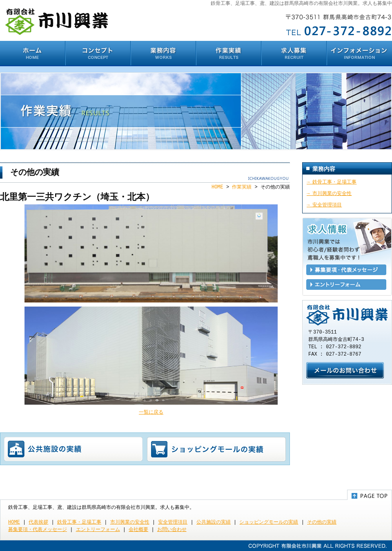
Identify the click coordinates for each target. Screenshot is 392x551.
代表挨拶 (38, 522)
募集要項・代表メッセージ (346, 270)
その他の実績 (322, 522)
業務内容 (163, 54)
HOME (33, 54)
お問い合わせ (345, 370)
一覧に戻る (151, 412)
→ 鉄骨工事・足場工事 (332, 182)
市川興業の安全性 (130, 522)
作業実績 (229, 54)
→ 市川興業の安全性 (329, 194)
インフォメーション (359, 54)
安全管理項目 (173, 522)
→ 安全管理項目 (324, 205)
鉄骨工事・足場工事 (79, 522)
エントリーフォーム (346, 284)
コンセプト (98, 54)
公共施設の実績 (73, 449)
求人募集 (294, 54)
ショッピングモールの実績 (216, 449)
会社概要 (138, 530)
